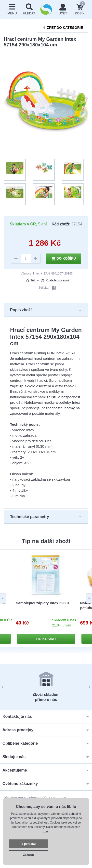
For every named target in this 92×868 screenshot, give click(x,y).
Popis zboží (46, 310)
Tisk (31, 280)
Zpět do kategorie (63, 28)
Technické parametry (46, 517)
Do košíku (64, 259)
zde (46, 831)
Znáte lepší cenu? (55, 280)
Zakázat (28, 855)
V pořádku (29, 844)
